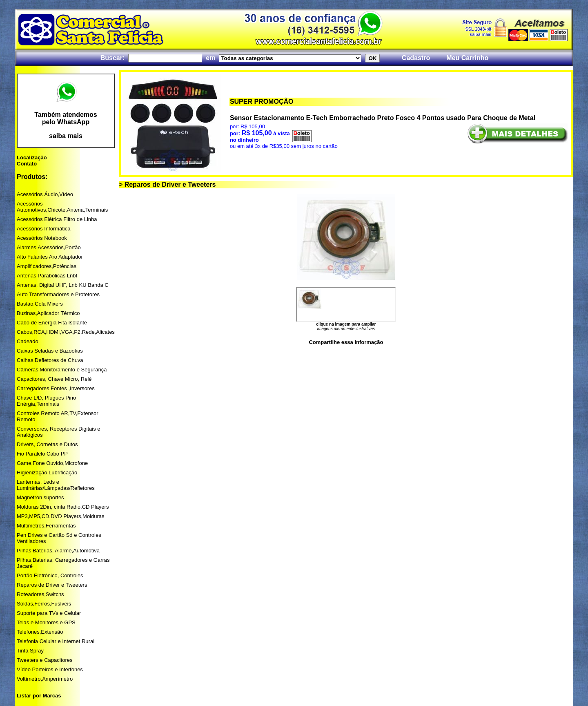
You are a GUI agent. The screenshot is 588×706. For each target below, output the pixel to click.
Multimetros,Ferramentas (46, 526)
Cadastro (416, 58)
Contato (27, 164)
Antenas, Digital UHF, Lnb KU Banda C (63, 285)
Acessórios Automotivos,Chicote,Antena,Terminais (62, 207)
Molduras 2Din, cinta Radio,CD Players (63, 507)
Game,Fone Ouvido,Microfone (52, 463)
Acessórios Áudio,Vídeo (45, 194)
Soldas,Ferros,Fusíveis (44, 604)
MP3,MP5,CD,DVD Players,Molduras (61, 516)
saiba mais (66, 136)
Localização (32, 158)
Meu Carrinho (467, 58)
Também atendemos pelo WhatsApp (66, 118)
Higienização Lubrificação (47, 473)
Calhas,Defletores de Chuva (50, 360)
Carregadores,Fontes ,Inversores (56, 388)
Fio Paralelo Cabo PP (42, 454)
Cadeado (28, 341)
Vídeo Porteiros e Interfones (50, 669)
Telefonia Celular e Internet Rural (56, 641)
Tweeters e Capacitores (45, 660)
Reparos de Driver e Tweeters (52, 585)
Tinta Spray (30, 651)
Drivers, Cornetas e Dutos (47, 444)
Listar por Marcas (39, 696)
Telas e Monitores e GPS (46, 622)
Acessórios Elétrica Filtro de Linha (57, 219)
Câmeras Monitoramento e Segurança (62, 370)
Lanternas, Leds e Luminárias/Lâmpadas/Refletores (56, 485)
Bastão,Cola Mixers (40, 304)
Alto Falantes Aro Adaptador (50, 257)
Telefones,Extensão (40, 632)
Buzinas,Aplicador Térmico (48, 313)
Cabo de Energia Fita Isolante (52, 323)
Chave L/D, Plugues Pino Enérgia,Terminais (46, 401)
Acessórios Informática (44, 229)
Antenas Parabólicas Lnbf (47, 276)
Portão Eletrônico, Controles (50, 575)
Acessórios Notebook (42, 238)
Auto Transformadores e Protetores (58, 294)
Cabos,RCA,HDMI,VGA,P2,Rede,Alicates (66, 332)
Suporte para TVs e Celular (49, 613)
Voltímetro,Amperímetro (45, 679)
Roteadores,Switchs (40, 594)
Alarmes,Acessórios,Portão (49, 247)
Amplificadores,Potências (47, 266)
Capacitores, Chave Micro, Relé (54, 379)
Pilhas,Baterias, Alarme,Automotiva (58, 551)
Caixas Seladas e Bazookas (50, 351)
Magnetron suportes (40, 497)
